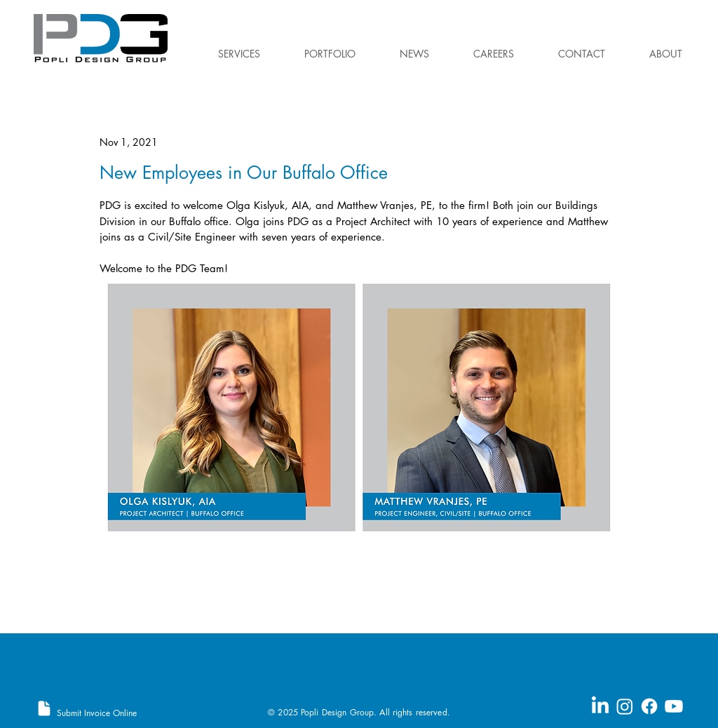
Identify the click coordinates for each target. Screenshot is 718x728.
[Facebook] (649, 706)
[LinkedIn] (600, 706)
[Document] (44, 708)
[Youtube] (674, 706)
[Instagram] (625, 706)
